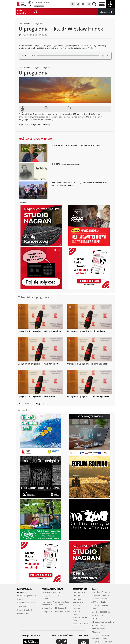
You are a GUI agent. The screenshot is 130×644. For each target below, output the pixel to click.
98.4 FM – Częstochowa (78, 593)
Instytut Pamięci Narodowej (28, 596)
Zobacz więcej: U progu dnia (32, 403)
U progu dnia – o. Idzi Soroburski (54, 601)
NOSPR (20, 592)
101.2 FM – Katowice (77, 600)
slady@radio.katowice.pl (41, 124)
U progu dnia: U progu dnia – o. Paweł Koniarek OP (38, 364)
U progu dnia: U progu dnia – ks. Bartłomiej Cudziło (88, 364)
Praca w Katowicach (25, 603)
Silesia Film (21, 599)
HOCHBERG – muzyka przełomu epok (66, 164)
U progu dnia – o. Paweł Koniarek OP (56, 604)
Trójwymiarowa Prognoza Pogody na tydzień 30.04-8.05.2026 (75, 145)
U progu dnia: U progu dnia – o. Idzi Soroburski (86, 331)
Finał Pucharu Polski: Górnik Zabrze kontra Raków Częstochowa (55, 596)
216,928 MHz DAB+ (80, 617)
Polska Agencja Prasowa (26, 588)
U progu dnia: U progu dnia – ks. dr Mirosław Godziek (39, 331)
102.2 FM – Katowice (77, 606)
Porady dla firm (23, 606)
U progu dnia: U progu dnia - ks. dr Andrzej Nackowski (89, 396)
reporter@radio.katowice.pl (42, 3)
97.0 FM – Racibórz (80, 589)
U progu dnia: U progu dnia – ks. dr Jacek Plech (37, 396)
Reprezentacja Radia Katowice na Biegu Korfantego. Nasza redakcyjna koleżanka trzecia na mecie (79, 184)
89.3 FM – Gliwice (80, 585)
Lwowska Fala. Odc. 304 (51, 585)
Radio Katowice (25, 24)
